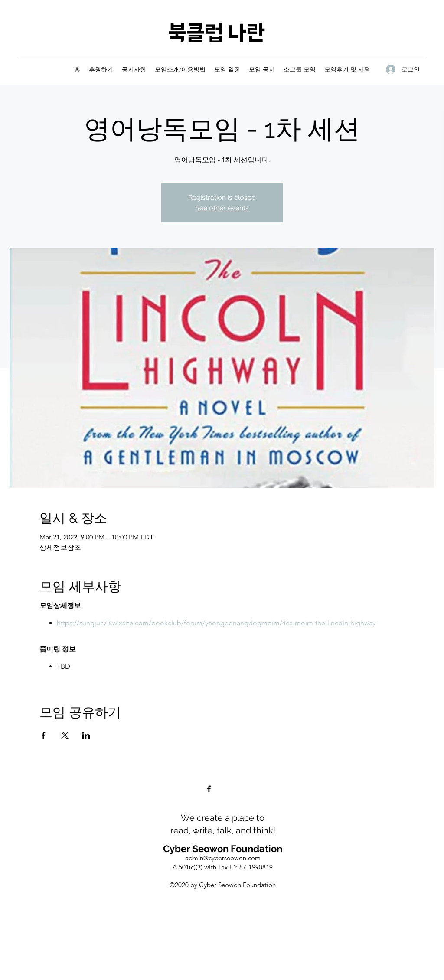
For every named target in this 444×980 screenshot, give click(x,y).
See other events (222, 208)
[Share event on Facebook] (44, 735)
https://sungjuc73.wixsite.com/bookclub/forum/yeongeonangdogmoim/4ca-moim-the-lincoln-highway (216, 623)
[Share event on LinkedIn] (86, 735)
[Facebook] (209, 789)
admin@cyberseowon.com (223, 858)
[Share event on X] (65, 735)
